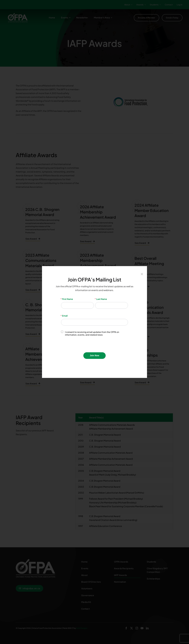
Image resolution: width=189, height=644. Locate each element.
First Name (67, 299)
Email (64, 316)
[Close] (142, 274)
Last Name (101, 299)
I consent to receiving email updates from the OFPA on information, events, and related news (90, 333)
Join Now (94, 356)
